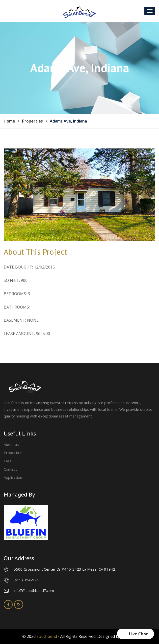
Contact (10, 469)
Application (13, 477)
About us (11, 444)
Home (9, 121)
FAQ (7, 461)
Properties (32, 121)
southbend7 (48, 636)
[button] (135, 634)
